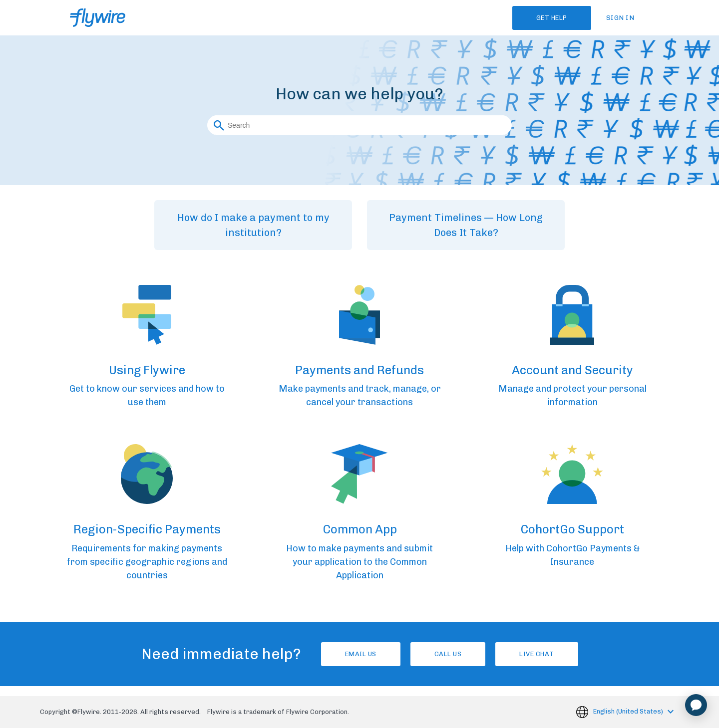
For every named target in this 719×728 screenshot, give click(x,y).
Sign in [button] (620, 18)
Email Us (361, 654)
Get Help (552, 18)
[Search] (359, 125)
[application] (696, 705)
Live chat (537, 654)
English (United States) (629, 711)
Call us (448, 654)
